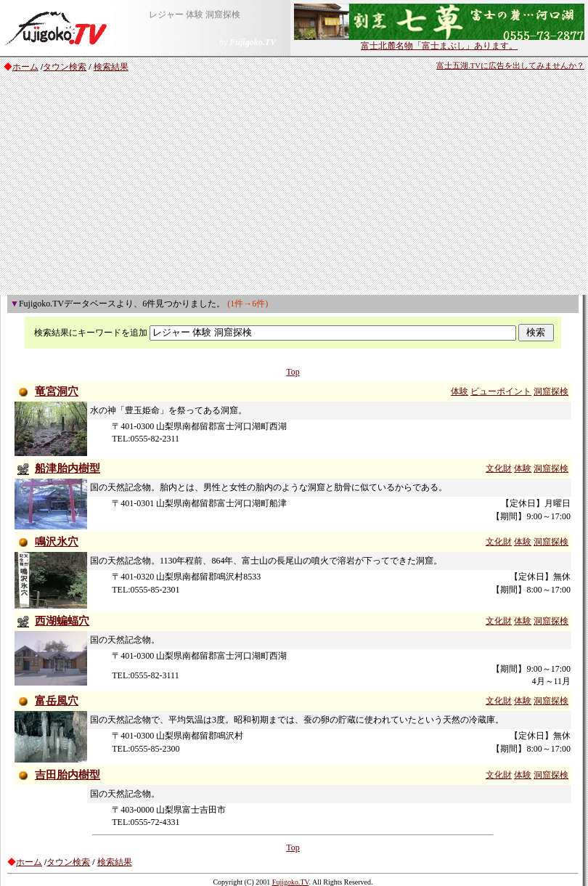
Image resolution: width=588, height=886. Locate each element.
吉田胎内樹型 (68, 775)
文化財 (499, 468)
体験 (460, 391)
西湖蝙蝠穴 (62, 621)
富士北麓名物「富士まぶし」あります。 (439, 41)
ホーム (25, 67)
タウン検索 (65, 67)
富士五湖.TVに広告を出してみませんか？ (510, 66)
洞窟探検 (551, 391)
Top (293, 372)
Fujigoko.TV (291, 882)
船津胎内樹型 (68, 468)
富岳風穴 (57, 701)
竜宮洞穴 (57, 391)
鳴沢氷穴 (57, 542)
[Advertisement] (294, 186)
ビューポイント (501, 391)
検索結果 (111, 67)
